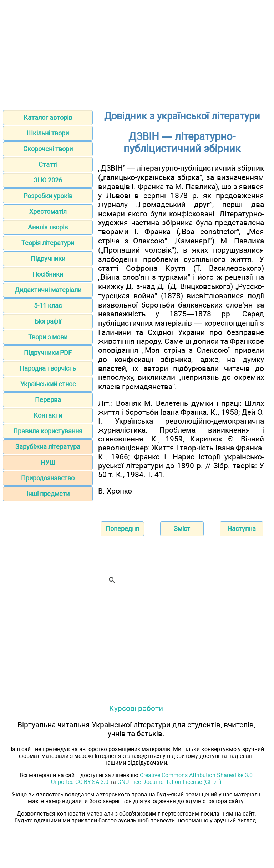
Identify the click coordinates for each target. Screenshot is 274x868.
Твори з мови (48, 337)
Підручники (48, 259)
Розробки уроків (48, 196)
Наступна (242, 529)
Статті (48, 164)
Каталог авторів (48, 117)
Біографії (48, 321)
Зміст (182, 529)
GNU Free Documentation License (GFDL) (169, 782)
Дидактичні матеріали (48, 290)
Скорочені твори (48, 149)
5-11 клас (48, 306)
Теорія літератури (48, 243)
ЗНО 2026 (48, 180)
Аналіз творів (48, 227)
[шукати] (181, 580)
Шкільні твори (48, 133)
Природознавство (48, 478)
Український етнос (48, 384)
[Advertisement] (137, 53)
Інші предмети (48, 494)
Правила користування (48, 431)
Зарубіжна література (48, 447)
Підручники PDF (48, 353)
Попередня (122, 529)
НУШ (48, 462)
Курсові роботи (136, 708)
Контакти (48, 415)
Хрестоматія (48, 211)
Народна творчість (48, 368)
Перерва (48, 400)
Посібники (48, 274)
